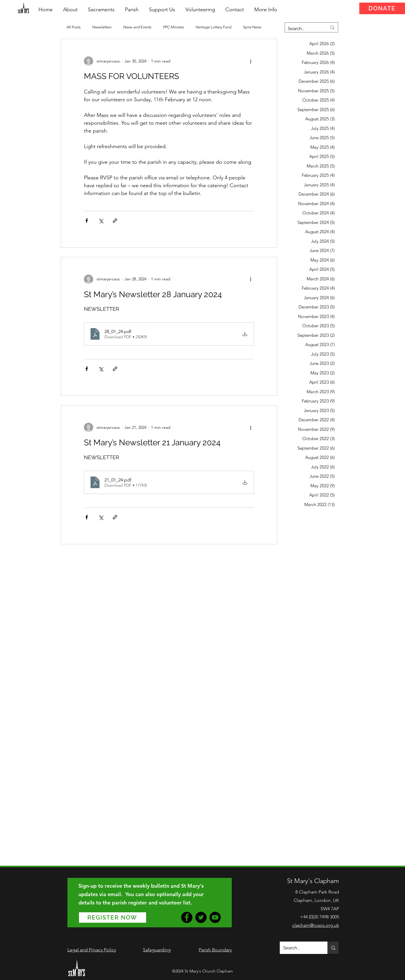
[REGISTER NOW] (113, 918)
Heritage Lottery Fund (213, 27)
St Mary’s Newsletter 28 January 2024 (153, 294)
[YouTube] (215, 917)
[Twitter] (201, 917)
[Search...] (303, 29)
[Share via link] (115, 221)
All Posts (74, 27)
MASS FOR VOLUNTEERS (131, 76)
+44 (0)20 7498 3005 (320, 917)
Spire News (252, 27)
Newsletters (102, 27)
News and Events (137, 27)
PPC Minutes (174, 27)
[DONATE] (382, 8)
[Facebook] (187, 917)
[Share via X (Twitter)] (101, 221)
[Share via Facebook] (87, 221)
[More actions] (251, 61)
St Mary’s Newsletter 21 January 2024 (152, 443)
